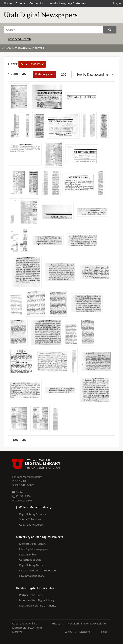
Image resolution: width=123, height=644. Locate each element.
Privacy (56, 623)
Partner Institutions (31, 595)
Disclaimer (85, 632)
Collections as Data (30, 560)
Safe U (68, 632)
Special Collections (30, 519)
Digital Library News (31, 565)
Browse (21, 3)
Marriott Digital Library (33, 544)
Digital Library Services (32, 514)
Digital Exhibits (28, 554)
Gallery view (46, 74)
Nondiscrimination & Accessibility (87, 623)
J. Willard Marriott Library (27, 477)
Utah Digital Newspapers (34, 549)
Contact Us (37, 3)
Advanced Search (19, 39)
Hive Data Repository (32, 576)
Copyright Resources (31, 525)
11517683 (32, 64)
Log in (117, 3)
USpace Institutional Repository (38, 570)
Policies (103, 632)
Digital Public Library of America (38, 606)
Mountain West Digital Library (37, 600)
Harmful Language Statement (67, 3)
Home (8, 3)
